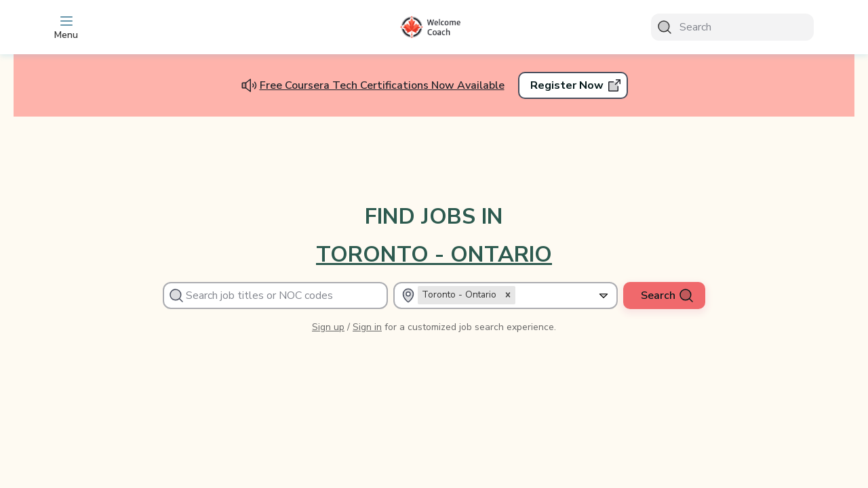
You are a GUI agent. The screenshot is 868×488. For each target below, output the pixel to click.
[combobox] (589, 296)
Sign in (367, 327)
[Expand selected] (604, 296)
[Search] (732, 27)
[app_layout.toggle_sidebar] (136, 27)
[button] (508, 295)
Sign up (328, 327)
